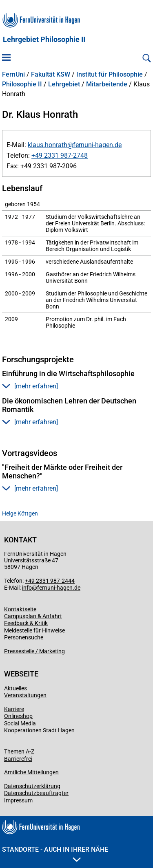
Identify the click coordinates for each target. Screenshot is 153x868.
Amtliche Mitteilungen (31, 772)
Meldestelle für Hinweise (34, 630)
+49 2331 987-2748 (60, 155)
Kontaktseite (20, 609)
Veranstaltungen (25, 695)
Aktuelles (16, 688)
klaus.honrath (48, 145)
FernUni (13, 75)
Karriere (14, 709)
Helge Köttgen (20, 513)
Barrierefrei (18, 759)
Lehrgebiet (64, 84)
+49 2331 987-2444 (50, 581)
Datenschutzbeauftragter (36, 793)
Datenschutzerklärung (32, 786)
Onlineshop (18, 716)
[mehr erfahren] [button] (30, 386)
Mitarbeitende (107, 84)
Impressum (18, 800)
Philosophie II (22, 84)
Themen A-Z (19, 751)
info (27, 588)
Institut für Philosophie (110, 75)
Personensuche (24, 637)
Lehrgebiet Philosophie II (44, 40)
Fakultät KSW (51, 75)
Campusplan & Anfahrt (33, 616)
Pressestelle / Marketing (34, 651)
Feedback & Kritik (26, 623)
